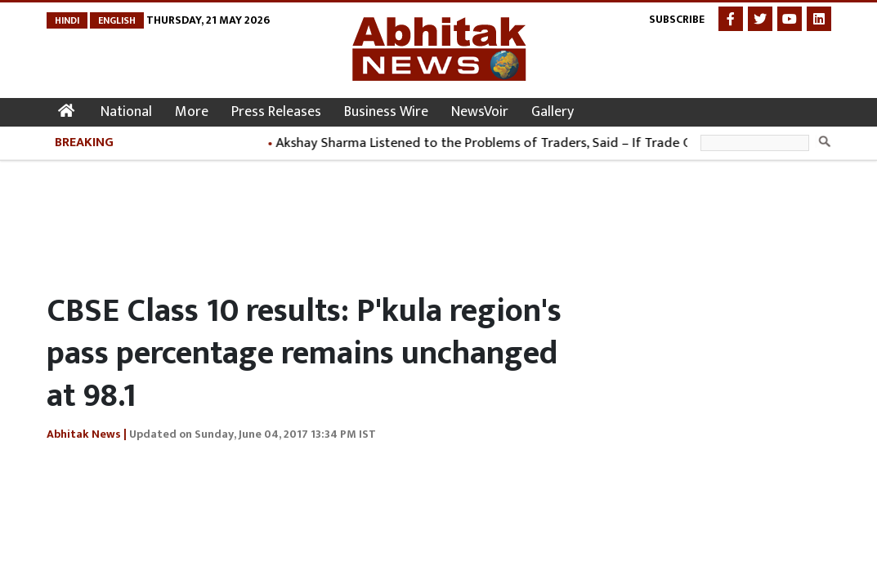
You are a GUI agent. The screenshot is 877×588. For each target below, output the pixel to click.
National (126, 112)
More (192, 112)
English (117, 20)
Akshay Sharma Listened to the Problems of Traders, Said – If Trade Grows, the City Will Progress (569, 143)
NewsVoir (480, 112)
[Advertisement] (344, 222)
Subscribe (677, 19)
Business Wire (386, 112)
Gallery (553, 112)
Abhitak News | (87, 434)
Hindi (67, 20)
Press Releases (276, 112)
